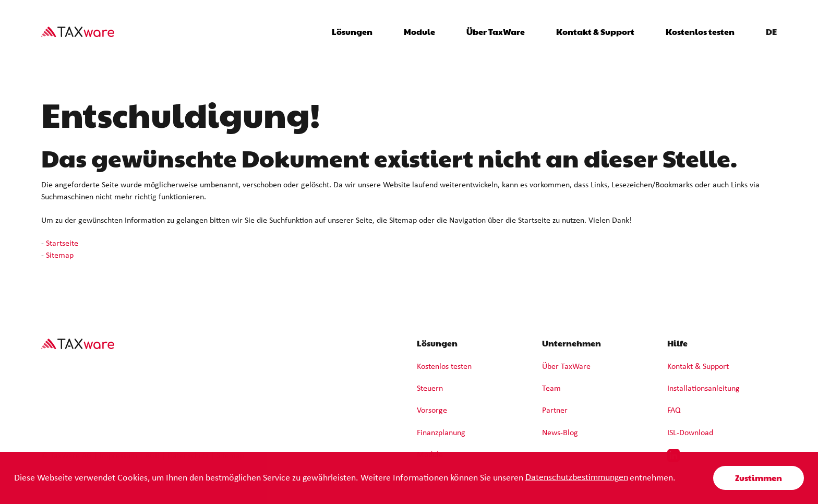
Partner (555, 411)
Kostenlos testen (700, 32)
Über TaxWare (566, 367)
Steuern (430, 389)
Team (551, 389)
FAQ (674, 411)
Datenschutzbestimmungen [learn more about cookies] (577, 478)
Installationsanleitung (703, 389)
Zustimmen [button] (759, 478)
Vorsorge (432, 411)
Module (419, 32)
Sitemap (60, 256)
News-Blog (560, 433)
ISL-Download (690, 433)
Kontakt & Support (595, 32)
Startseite (62, 244)
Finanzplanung (441, 433)
